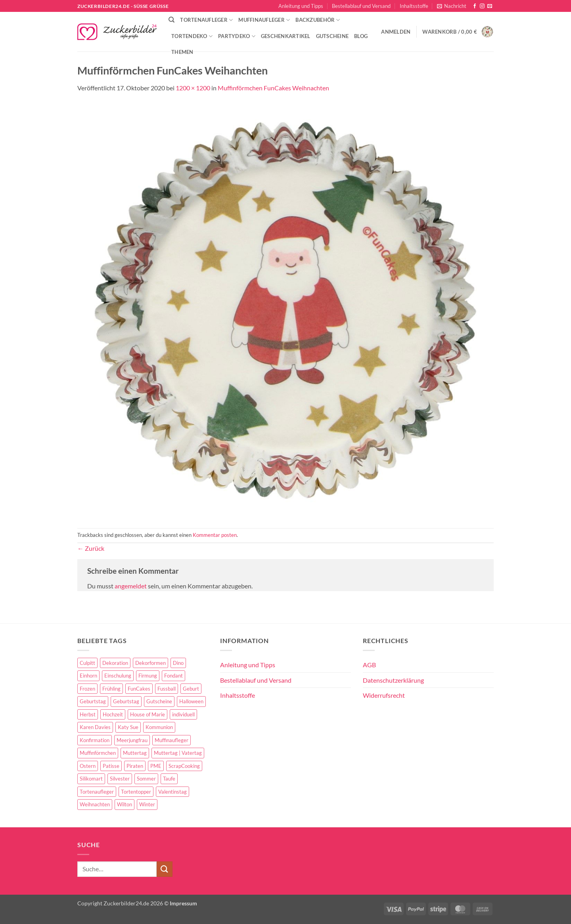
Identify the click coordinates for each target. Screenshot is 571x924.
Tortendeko (192, 36)
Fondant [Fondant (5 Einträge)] (173, 676)
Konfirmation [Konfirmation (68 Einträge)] (95, 740)
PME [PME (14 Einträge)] (156, 766)
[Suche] (171, 20)
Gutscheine (332, 36)
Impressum (183, 903)
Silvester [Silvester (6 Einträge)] (120, 779)
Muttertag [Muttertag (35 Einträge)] (135, 753)
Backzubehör (318, 20)
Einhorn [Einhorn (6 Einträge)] (88, 676)
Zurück (91, 548)
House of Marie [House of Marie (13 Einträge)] (148, 714)
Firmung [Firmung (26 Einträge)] (148, 676)
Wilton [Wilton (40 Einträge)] (125, 804)
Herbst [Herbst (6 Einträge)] (88, 714)
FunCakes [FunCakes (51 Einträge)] (139, 689)
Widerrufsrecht (384, 695)
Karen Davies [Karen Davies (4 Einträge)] (95, 727)
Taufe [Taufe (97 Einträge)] (169, 779)
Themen (182, 52)
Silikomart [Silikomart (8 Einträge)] (91, 779)
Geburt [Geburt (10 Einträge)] (191, 689)
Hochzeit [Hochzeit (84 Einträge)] (113, 714)
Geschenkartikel (286, 36)
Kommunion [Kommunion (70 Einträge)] (159, 727)
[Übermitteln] (165, 869)
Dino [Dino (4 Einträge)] (178, 663)
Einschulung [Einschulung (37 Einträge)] (118, 676)
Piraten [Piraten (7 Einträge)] (135, 766)
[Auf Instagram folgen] (482, 6)
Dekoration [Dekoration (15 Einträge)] (115, 663)
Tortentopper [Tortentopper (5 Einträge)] (136, 792)
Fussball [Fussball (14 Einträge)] (167, 689)
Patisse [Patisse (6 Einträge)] (111, 766)
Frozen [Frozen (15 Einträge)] (87, 689)
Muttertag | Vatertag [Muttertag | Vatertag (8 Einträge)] (178, 753)
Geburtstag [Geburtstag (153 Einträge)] (93, 701)
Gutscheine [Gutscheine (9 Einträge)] (159, 701)
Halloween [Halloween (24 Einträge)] (191, 701)
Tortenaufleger (206, 20)
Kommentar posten (215, 535)
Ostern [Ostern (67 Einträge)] (88, 766)
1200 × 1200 (193, 88)
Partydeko (237, 36)
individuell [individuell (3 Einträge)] (183, 714)
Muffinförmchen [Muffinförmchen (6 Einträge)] (98, 753)
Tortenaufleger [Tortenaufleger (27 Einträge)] (97, 792)
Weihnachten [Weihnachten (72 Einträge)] (95, 804)
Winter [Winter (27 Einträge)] (147, 804)
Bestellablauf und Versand (361, 6)
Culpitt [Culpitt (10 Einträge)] (87, 663)
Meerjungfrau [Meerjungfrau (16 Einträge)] (132, 740)
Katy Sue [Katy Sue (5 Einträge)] (128, 727)
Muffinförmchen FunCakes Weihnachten (273, 88)
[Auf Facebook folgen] (475, 6)
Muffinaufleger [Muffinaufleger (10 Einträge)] (171, 740)
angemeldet (131, 586)
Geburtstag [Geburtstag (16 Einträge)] (126, 701)
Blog (361, 36)
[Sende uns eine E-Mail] (490, 6)
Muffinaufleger (264, 20)
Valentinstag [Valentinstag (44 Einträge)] (172, 792)
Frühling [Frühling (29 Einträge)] (111, 689)
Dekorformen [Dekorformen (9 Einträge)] (150, 663)
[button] (452, 6)
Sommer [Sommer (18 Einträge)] (146, 779)
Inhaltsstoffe (414, 6)
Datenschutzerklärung (393, 680)
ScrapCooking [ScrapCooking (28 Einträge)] (184, 766)
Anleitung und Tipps (301, 6)
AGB (369, 665)
